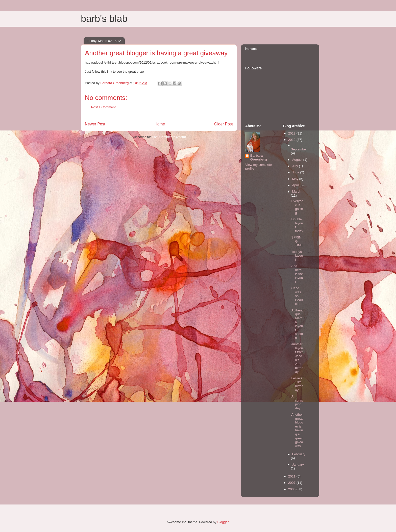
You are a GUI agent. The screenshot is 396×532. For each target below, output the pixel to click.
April (296, 185)
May (296, 179)
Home (160, 124)
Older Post (224, 124)
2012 (292, 140)
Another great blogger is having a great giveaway (297, 430)
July (296, 166)
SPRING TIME (297, 241)
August (298, 160)
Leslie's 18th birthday (297, 384)
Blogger (223, 522)
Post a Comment (103, 107)
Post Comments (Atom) (169, 137)
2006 (292, 489)
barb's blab (104, 19)
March (297, 191)
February (299, 454)
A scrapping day (297, 402)
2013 (292, 133)
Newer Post (95, 124)
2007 (292, 483)
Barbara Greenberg (259, 157)
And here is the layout (297, 274)
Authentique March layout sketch (297, 324)
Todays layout (297, 256)
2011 (292, 476)
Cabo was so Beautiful (297, 296)
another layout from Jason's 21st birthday (297, 358)
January (298, 464)
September (299, 149)
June (296, 172)
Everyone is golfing (297, 207)
